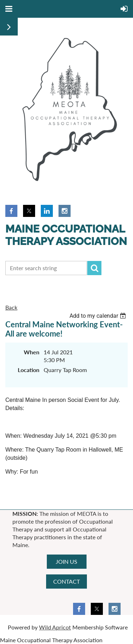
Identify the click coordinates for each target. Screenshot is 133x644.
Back (11, 307)
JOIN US (66, 561)
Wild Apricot (55, 627)
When (32, 352)
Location (29, 370)
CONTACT (66, 581)
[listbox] (99, 316)
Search (94, 268)
